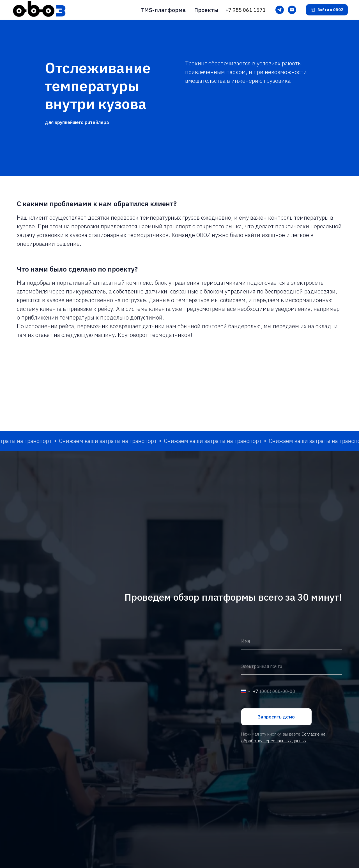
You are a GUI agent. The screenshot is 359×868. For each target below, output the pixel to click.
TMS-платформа (163, 10)
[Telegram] (280, 10)
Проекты (206, 10)
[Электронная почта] (292, 10)
